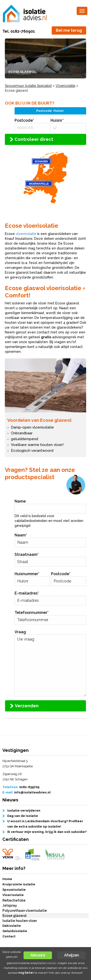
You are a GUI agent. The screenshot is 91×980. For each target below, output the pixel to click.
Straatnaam (27, 554)
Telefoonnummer (32, 613)
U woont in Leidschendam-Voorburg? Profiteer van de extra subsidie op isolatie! (45, 824)
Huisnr (57, 120)
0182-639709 (29, 787)
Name (20, 501)
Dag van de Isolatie (23, 816)
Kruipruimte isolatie (19, 884)
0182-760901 (23, 31)
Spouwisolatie (14, 890)
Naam (21, 535)
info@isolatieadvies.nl (32, 792)
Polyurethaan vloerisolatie (25, 911)
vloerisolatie (26, 234)
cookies (51, 963)
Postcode (24, 120)
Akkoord (38, 955)
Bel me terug (69, 30)
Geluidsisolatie (15, 931)
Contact (9, 936)
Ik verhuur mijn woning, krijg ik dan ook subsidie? (47, 832)
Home (7, 879)
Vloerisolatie (13, 895)
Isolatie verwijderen (24, 810)
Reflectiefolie (14, 900)
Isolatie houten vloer (20, 921)
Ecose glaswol (14, 916)
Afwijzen (72, 955)
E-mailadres (27, 593)
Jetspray (10, 905)
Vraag (20, 632)
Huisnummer (27, 574)
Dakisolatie (12, 926)
